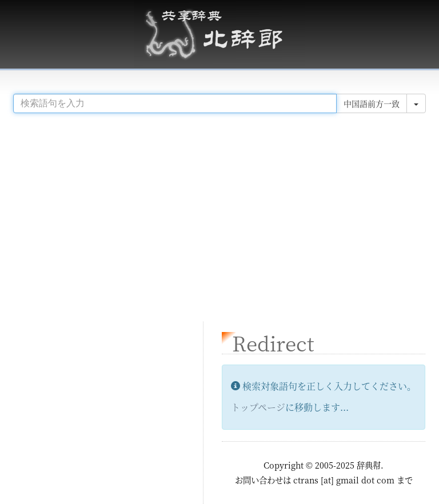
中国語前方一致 (372, 103)
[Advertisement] (219, 213)
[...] (175, 103)
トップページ (258, 407)
